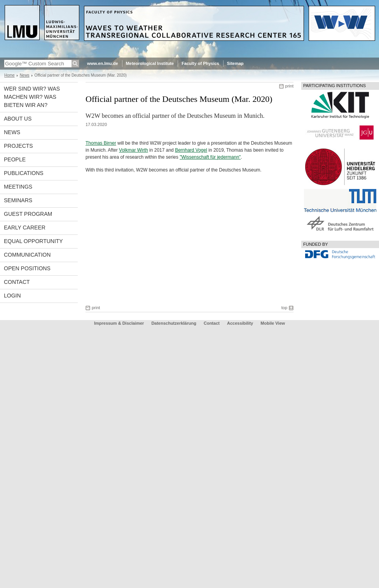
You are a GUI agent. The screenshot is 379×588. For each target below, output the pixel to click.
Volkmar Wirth (134, 150)
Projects (18, 146)
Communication (27, 255)
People (15, 159)
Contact (17, 282)
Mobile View (273, 323)
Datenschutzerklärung (174, 323)
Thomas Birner (101, 143)
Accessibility (241, 323)
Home (10, 75)
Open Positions (27, 268)
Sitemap (235, 63)
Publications (24, 173)
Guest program (28, 214)
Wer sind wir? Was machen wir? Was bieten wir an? (32, 97)
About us (18, 119)
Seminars (18, 200)
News (25, 75)
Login (12, 296)
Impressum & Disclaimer (119, 323)
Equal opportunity (33, 241)
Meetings (18, 187)
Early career (25, 227)
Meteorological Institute (150, 63)
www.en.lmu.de (103, 63)
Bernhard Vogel (191, 150)
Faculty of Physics (200, 63)
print (289, 86)
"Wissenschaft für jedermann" (210, 157)
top (284, 308)
